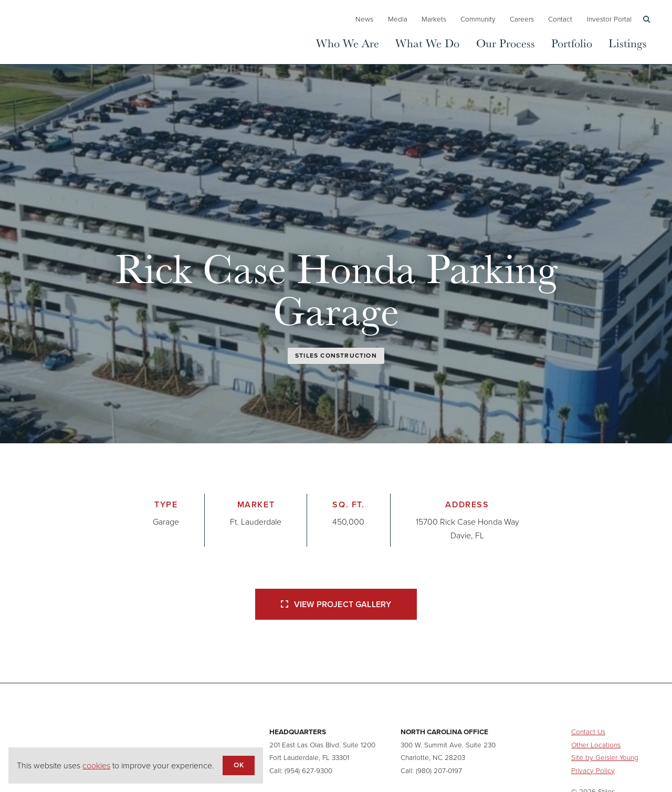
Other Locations (596, 745)
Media (398, 19)
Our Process (506, 43)
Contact (560, 19)
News (364, 19)
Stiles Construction (336, 356)
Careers (522, 19)
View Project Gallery (336, 604)
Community (478, 19)
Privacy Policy (593, 770)
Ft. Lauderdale (256, 522)
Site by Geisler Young (605, 757)
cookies (96, 765)
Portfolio (572, 43)
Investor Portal (609, 19)
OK (238, 765)
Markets (434, 19)
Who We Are (348, 43)
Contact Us (588, 732)
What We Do (427, 43)
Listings (628, 43)
